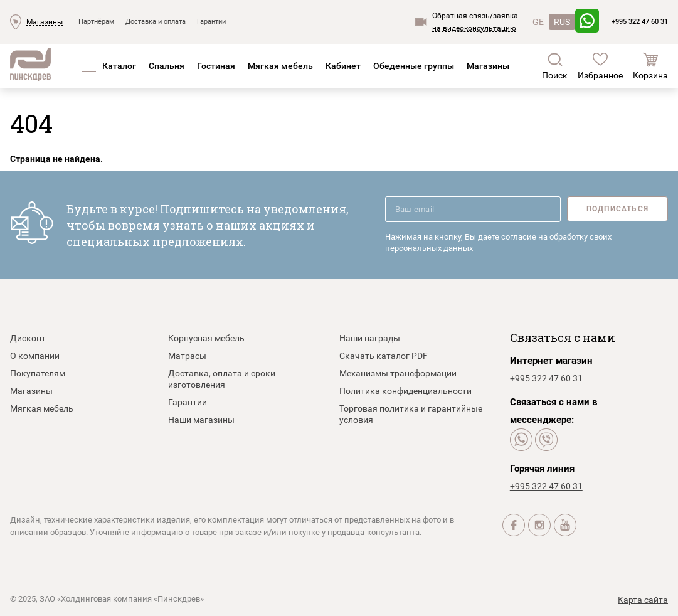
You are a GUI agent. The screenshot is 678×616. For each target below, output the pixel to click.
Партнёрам (96, 22)
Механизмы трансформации (398, 373)
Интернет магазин (551, 361)
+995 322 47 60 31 (640, 22)
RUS (562, 22)
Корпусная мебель (206, 338)
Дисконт (28, 338)
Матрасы (187, 356)
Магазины (45, 22)
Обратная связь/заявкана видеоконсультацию (475, 22)
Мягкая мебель (280, 66)
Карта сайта (643, 600)
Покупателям (38, 373)
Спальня (167, 66)
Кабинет (343, 66)
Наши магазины (201, 420)
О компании (35, 356)
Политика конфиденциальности (405, 391)
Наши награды (370, 338)
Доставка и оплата (156, 22)
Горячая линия (542, 469)
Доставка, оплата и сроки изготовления (222, 379)
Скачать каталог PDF (384, 356)
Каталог (119, 66)
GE (538, 22)
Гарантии (211, 22)
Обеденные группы (414, 66)
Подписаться (617, 209)
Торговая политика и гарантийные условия (411, 414)
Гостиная (216, 66)
